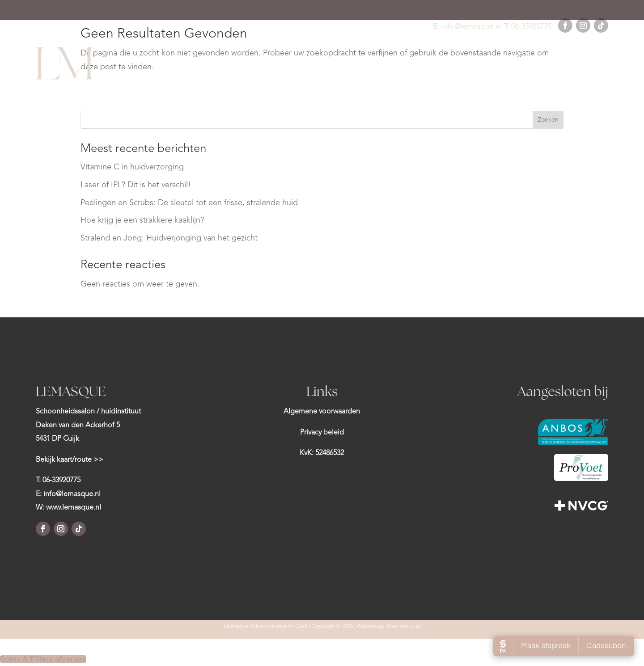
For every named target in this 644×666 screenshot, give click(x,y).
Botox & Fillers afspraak (43, 659)
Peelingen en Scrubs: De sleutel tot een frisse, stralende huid (189, 203)
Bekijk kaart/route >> (70, 460)
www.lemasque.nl (74, 508)
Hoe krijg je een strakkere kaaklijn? (142, 220)
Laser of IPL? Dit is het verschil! (136, 185)
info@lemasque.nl (471, 27)
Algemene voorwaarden (322, 412)
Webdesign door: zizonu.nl (389, 627)
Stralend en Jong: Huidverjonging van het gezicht (169, 238)
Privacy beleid (322, 433)
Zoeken (548, 120)
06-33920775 (532, 27)
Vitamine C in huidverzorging (132, 167)
